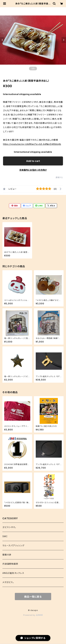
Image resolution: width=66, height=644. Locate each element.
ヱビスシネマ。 (9, 527)
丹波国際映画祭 (10, 564)
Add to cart (33, 161)
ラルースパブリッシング (13, 545)
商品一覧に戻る (33, 597)
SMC (5, 536)
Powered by (33, 615)
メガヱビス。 (8, 582)
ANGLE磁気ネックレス (13, 573)
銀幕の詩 (7, 555)
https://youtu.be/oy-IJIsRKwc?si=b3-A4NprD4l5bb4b (32, 144)
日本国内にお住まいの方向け (33, 170)
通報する (59, 177)
